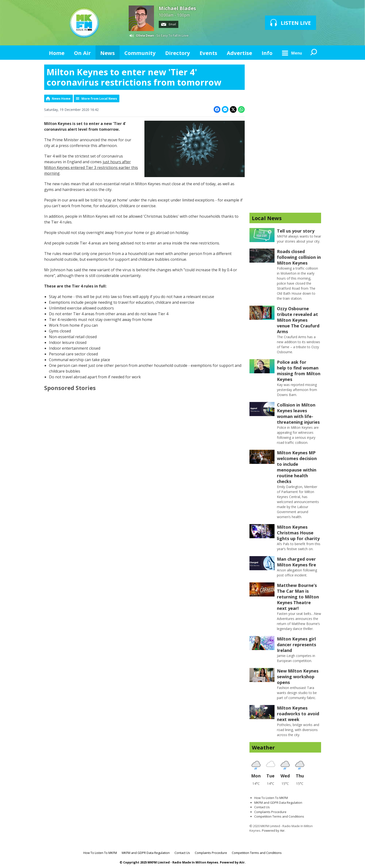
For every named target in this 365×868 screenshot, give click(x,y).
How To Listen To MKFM (271, 798)
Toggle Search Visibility (314, 53)
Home (57, 53)
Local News (267, 218)
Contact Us (262, 807)
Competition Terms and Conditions (279, 816)
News (108, 53)
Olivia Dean (145, 35)
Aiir (242, 862)
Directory (178, 53)
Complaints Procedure (270, 812)
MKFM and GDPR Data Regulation (278, 803)
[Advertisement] (285, 136)
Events (208, 53)
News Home (61, 98)
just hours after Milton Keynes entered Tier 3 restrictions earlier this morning (91, 168)
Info (267, 53)
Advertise (239, 53)
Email (169, 24)
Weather (263, 747)
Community (140, 53)
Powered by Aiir (273, 830)
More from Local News (99, 98)
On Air (82, 53)
